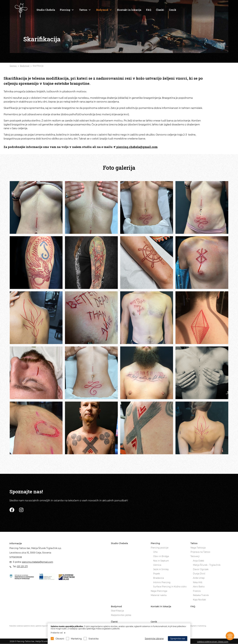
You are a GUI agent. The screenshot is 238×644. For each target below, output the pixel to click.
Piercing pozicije (160, 548)
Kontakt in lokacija (129, 10)
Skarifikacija (38, 66)
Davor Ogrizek (201, 569)
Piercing (65, 10)
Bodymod (102, 10)
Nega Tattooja (198, 548)
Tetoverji (195, 556)
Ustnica (157, 565)
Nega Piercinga (159, 591)
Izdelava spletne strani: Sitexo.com (213, 642)
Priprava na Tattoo (200, 552)
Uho (155, 552)
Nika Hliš (198, 582)
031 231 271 (22, 566)
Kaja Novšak (199, 600)
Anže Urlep (199, 578)
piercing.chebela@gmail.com (135, 147)
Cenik (173, 10)
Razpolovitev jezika (121, 615)
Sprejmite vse (178, 639)
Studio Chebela (46, 10)
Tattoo (83, 10)
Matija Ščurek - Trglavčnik (207, 565)
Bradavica (158, 578)
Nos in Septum (161, 561)
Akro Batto (199, 587)
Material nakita (159, 595)
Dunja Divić (199, 574)
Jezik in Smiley (161, 569)
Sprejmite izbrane (154, 639)
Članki (160, 10)
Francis (197, 591)
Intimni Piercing (162, 582)
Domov (13, 66)
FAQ (149, 10)
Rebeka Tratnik (201, 595)
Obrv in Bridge (161, 556)
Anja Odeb (198, 561)
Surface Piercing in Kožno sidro (170, 587)
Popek (156, 574)
